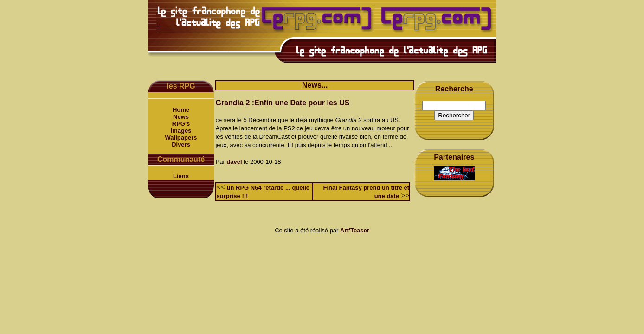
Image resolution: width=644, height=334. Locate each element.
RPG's (181, 124)
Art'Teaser (355, 230)
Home (181, 110)
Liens (181, 176)
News (181, 117)
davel (234, 162)
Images (181, 131)
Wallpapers (181, 138)
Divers (181, 145)
